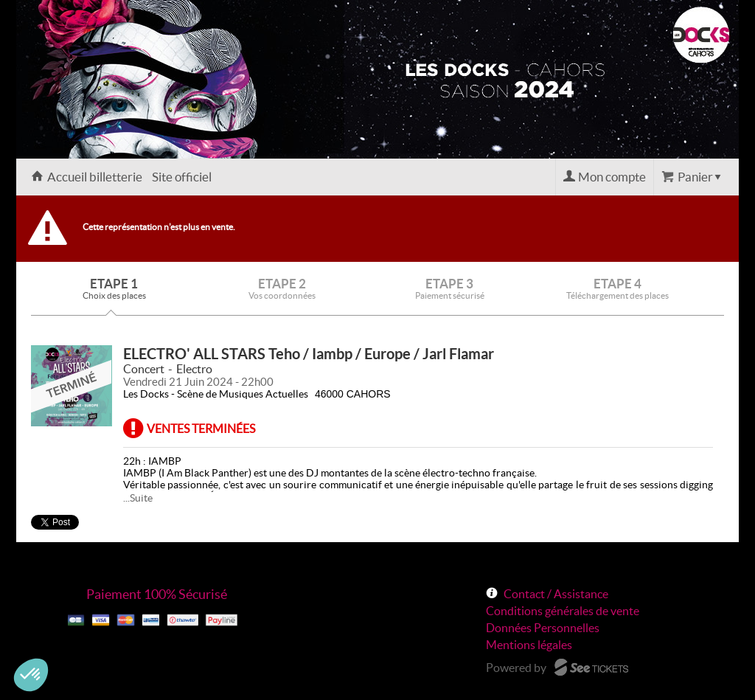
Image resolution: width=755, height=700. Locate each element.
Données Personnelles (543, 628)
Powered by (516, 668)
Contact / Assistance (556, 594)
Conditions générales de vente (563, 611)
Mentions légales (529, 645)
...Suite (138, 498)
